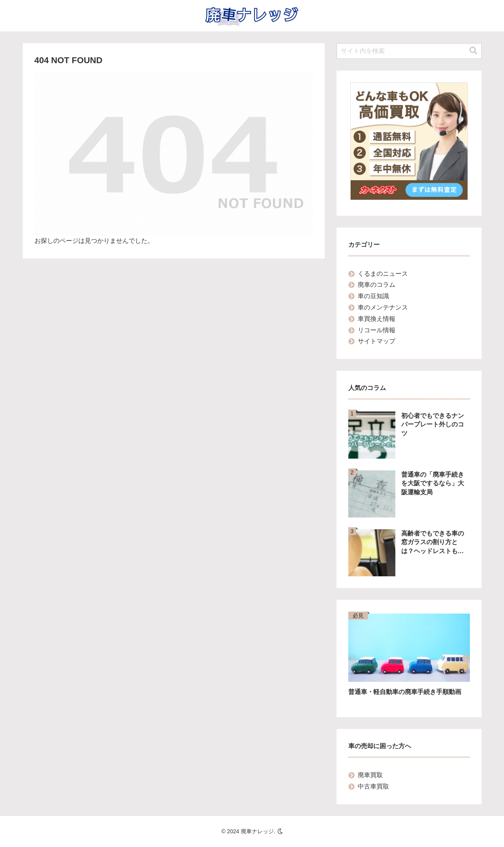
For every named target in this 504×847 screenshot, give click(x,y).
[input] (409, 51)
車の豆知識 (373, 296)
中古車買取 (373, 786)
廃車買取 (370, 775)
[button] (473, 51)
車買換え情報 (377, 319)
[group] (409, 659)
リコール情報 (377, 330)
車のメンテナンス (383, 307)
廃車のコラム (377, 285)
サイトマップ (377, 341)
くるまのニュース (383, 274)
